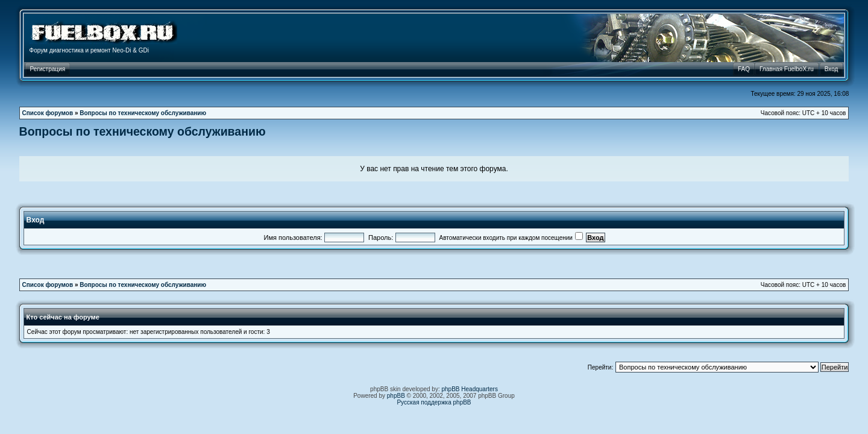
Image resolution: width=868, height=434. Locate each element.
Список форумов (48, 113)
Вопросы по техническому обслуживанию (143, 113)
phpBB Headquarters (470, 389)
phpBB (396, 396)
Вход (36, 220)
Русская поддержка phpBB (434, 402)
